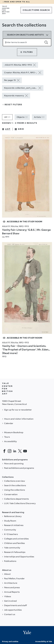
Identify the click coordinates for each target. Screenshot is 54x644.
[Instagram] (10, 451)
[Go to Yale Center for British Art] (6, 10)
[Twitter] (20, 451)
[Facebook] (4, 451)
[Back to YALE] (7, 389)
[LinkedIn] (15, 451)
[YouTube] (25, 451)
